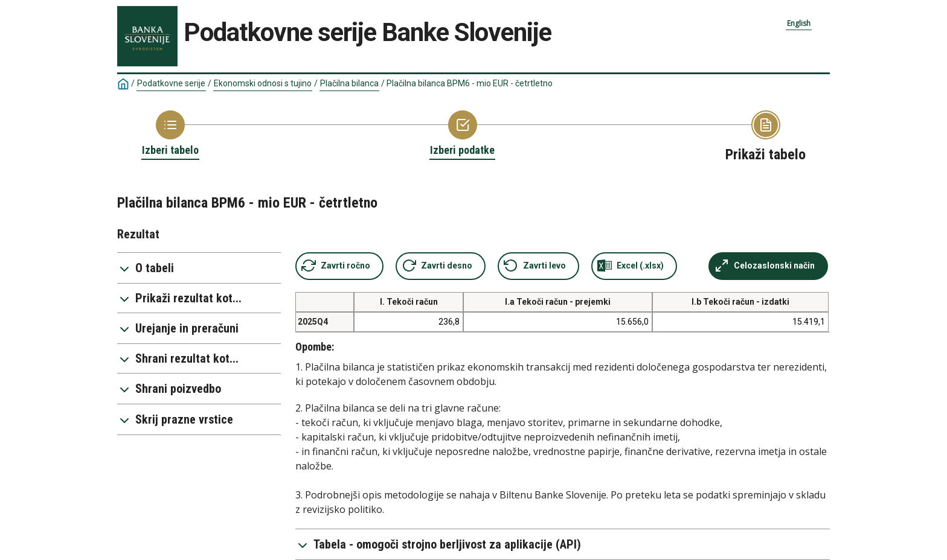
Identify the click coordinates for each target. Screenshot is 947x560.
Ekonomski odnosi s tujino (263, 83)
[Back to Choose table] (170, 134)
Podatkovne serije (171, 83)
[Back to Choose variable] (462, 134)
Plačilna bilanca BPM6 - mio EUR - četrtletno (470, 83)
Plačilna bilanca (349, 83)
